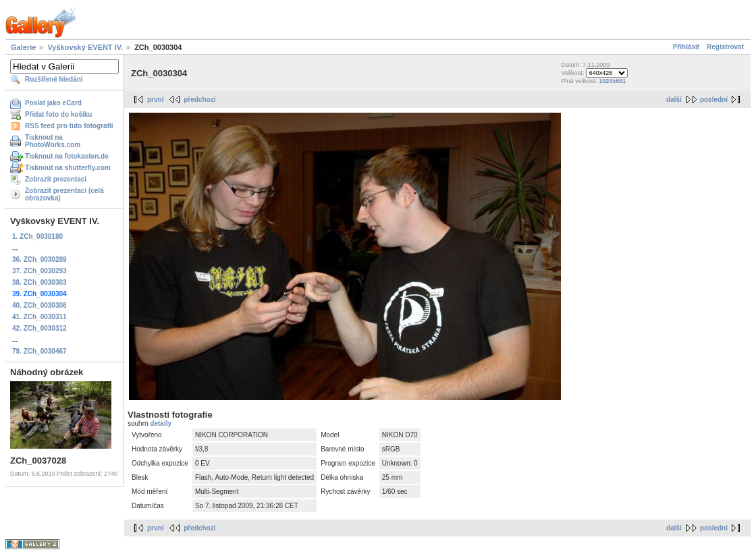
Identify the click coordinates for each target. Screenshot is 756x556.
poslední (714, 100)
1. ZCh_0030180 (37, 237)
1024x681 (612, 81)
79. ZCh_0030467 (39, 351)
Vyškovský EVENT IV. (85, 47)
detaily (161, 423)
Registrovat (725, 47)
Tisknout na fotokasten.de (67, 156)
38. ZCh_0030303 (39, 282)
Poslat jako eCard (53, 103)
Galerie (23, 47)
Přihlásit (686, 47)
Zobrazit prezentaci (56, 179)
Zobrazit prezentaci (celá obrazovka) (64, 194)
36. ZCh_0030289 (39, 259)
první (155, 100)
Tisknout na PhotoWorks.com (53, 141)
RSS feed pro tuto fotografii (69, 126)
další (674, 100)
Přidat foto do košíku (58, 114)
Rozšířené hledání (54, 79)
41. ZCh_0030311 (39, 317)
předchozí (199, 100)
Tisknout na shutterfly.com (68, 168)
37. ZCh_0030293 (39, 271)
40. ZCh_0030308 (39, 305)
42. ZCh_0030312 (39, 328)
